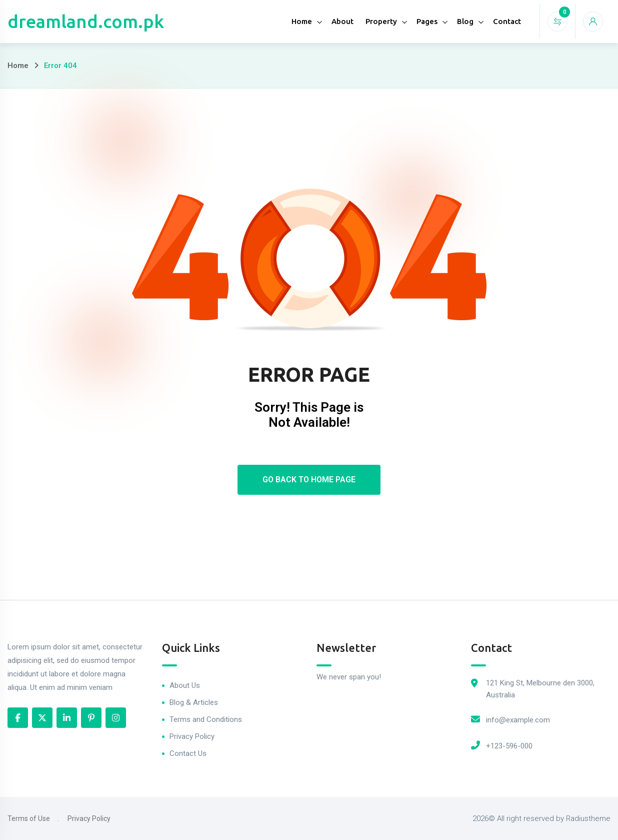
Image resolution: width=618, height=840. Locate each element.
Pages (427, 21)
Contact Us (188, 753)
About (342, 21)
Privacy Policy (192, 736)
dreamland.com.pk (86, 21)
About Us (185, 685)
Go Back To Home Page (309, 480)
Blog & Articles (194, 702)
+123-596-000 (509, 746)
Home (302, 21)
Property (381, 21)
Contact (507, 21)
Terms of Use (29, 818)
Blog (465, 21)
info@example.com (518, 720)
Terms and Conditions (206, 719)
